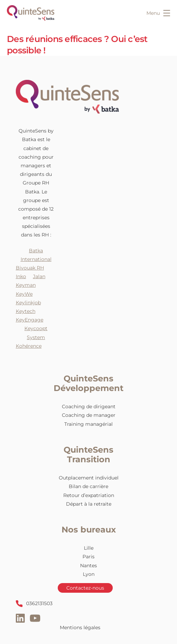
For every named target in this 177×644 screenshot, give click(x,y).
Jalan (39, 276)
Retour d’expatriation (89, 495)
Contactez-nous (85, 588)
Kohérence (29, 346)
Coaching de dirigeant (89, 407)
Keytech (26, 311)
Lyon (89, 574)
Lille (89, 548)
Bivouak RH (30, 268)
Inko (21, 276)
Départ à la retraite (89, 504)
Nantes (88, 566)
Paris (88, 557)
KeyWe (24, 294)
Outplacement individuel (89, 478)
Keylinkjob (28, 303)
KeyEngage (30, 320)
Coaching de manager (89, 415)
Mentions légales (80, 627)
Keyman (26, 285)
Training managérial (88, 424)
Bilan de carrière (88, 486)
